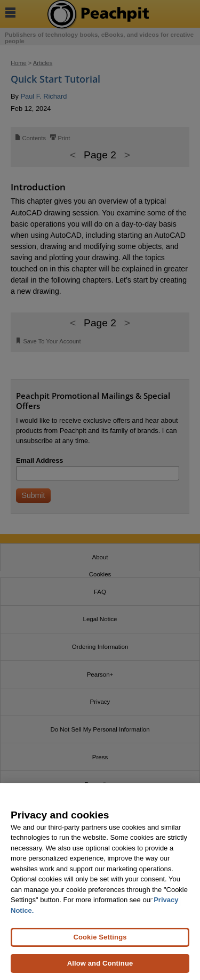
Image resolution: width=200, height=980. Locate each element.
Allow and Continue (100, 963)
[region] (100, 882)
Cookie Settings (100, 937)
